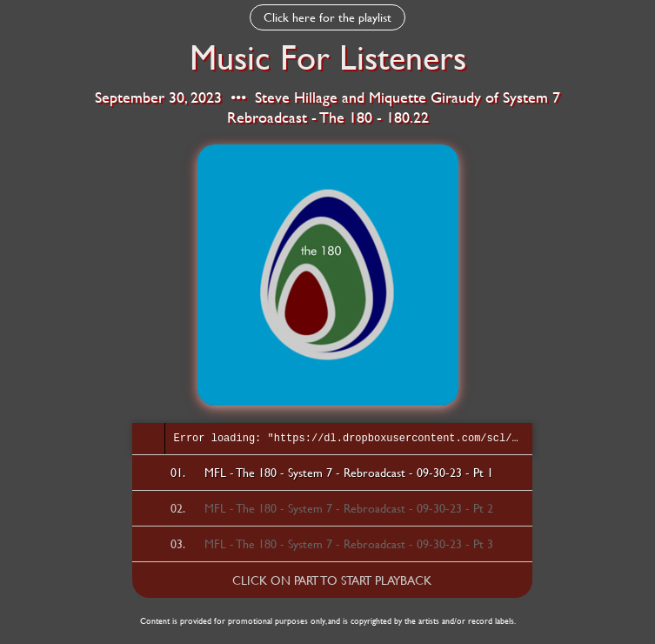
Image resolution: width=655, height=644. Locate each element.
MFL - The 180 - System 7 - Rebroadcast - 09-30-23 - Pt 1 (349, 472)
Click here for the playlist (327, 17)
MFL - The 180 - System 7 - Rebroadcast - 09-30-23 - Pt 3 (349, 543)
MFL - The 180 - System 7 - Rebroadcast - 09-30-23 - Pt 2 (349, 508)
